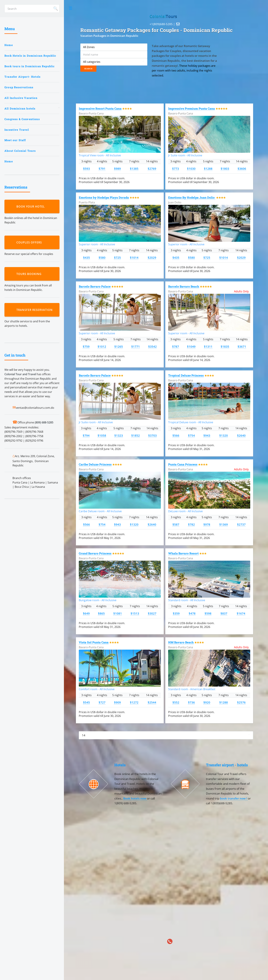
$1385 (134, 169)
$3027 (152, 613)
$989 (117, 169)
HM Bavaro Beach (181, 642)
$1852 (136, 435)
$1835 (225, 346)
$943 (207, 435)
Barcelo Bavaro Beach (184, 286)
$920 (207, 702)
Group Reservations (19, 87)
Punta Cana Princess (183, 464)
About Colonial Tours (20, 151)
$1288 (208, 169)
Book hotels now (135, 798)
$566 (176, 435)
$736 (191, 702)
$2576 (241, 702)
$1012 (102, 346)
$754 (191, 435)
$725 (117, 257)
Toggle (71, 8)
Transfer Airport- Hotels (22, 77)
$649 (86, 613)
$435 (86, 257)
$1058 (102, 435)
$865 (101, 613)
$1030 (191, 169)
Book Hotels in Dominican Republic (30, 56)
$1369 (224, 524)
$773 (176, 169)
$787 (176, 346)
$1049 (191, 346)
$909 (117, 702)
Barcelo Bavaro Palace (95, 286)
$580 (102, 257)
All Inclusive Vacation (21, 98)
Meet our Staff (15, 140)
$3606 (242, 169)
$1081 (118, 613)
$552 (176, 702)
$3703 (152, 435)
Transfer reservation (35, 310)
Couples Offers (30, 242)
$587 (176, 524)
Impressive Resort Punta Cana (100, 109)
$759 (86, 346)
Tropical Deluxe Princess (186, 375)
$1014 (134, 257)
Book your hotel (31, 207)
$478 (192, 613)
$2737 (241, 524)
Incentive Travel (17, 130)
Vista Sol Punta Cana (94, 642)
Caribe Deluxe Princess (95, 464)
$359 (176, 613)
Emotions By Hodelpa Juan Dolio (192, 198)
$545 (86, 702)
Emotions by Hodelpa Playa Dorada (104, 198)
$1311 (208, 346)
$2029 (152, 257)
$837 (224, 613)
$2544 (152, 702)
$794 (86, 435)
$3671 (242, 346)
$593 (86, 169)
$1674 (241, 613)
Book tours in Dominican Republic (29, 66)
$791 (102, 169)
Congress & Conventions (22, 119)
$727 (102, 702)
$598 (208, 613)
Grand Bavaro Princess (95, 553)
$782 (191, 524)
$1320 (224, 435)
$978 (207, 524)
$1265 (119, 346)
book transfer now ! (234, 798)
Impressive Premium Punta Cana (192, 109)
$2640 (241, 435)
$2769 (152, 169)
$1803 (225, 169)
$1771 (136, 346)
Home (9, 45)
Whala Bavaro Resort (183, 553)
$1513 (135, 613)
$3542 (152, 346)
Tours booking (30, 274)
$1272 (134, 702)
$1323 (119, 435)
